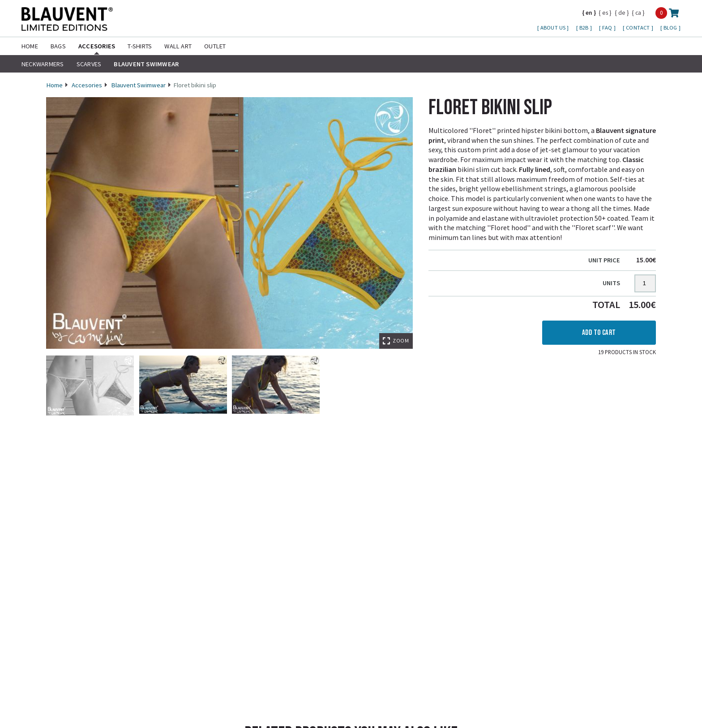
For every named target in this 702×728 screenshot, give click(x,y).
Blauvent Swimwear (146, 64)
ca (638, 13)
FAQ (608, 28)
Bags (58, 46)
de (622, 13)
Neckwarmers (43, 64)
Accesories (97, 46)
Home (30, 46)
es (605, 13)
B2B (585, 28)
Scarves (89, 64)
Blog (671, 28)
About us (554, 28)
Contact (638, 28)
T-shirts (140, 46)
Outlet (215, 46)
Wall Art (178, 46)
